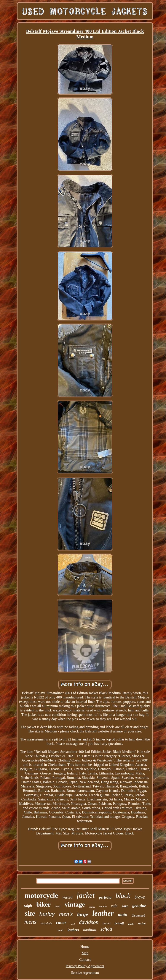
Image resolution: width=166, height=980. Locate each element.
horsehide (46, 923)
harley (47, 914)
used (73, 924)
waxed (67, 897)
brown (140, 897)
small (60, 930)
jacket (86, 895)
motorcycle (41, 896)
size (30, 913)
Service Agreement (85, 973)
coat (58, 906)
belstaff (119, 923)
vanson (103, 906)
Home (85, 947)
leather (103, 913)
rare (125, 906)
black (123, 896)
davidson (89, 922)
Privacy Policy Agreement (85, 966)
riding (92, 907)
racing (142, 923)
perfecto (105, 897)
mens (30, 922)
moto (123, 915)
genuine (139, 906)
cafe (114, 906)
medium (90, 929)
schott (106, 929)
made (131, 924)
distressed (138, 915)
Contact (85, 960)
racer (61, 922)
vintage (75, 904)
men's (66, 914)
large (83, 914)
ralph (28, 906)
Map (85, 953)
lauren (107, 923)
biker (43, 904)
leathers (73, 930)
